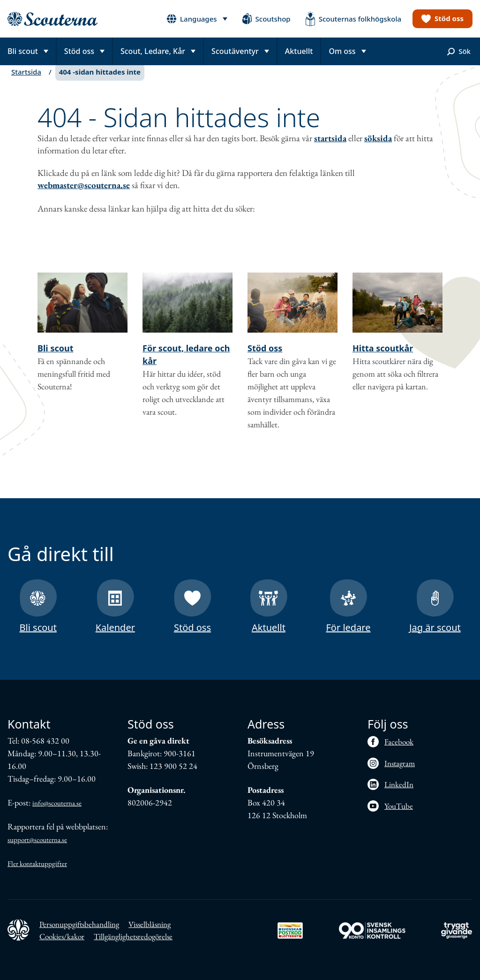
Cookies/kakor (62, 936)
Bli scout (55, 357)
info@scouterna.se (57, 803)
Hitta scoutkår (383, 357)
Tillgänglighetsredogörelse (133, 936)
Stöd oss (265, 357)
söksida (378, 148)
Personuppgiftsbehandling (79, 924)
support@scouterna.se (37, 839)
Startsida (26, 81)
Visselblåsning (150, 924)
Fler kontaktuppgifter (37, 863)
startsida (330, 148)
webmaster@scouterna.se (84, 194)
